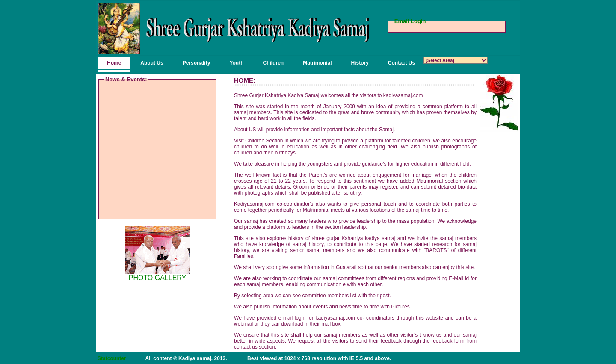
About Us (152, 63)
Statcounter (112, 358)
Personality (197, 63)
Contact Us (401, 63)
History (360, 63)
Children (273, 63)
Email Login (410, 21)
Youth (236, 63)
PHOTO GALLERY (158, 278)
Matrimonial (317, 63)
